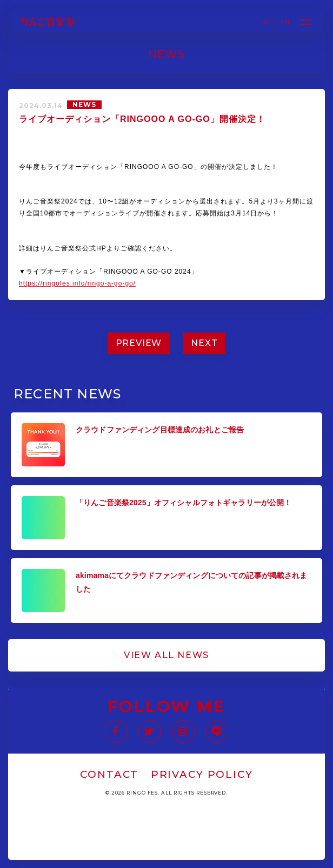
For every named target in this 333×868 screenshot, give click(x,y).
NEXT (204, 343)
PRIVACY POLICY (202, 774)
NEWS (84, 104)
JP (266, 22)
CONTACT (109, 774)
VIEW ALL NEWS (166, 655)
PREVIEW (139, 343)
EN (285, 22)
